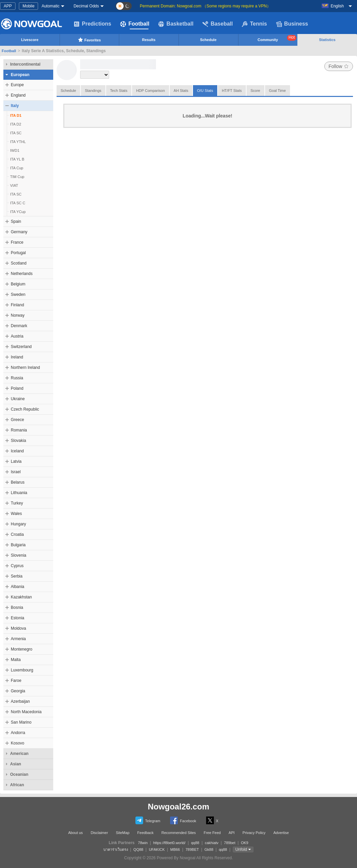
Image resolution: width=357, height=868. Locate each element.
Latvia (16, 461)
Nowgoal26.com (179, 807)
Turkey (17, 503)
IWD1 (15, 150)
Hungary (18, 524)
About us (75, 833)
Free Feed (212, 833)
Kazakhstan (21, 597)
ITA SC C (18, 203)
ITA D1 (16, 115)
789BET (192, 849)
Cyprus (17, 566)
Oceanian (19, 774)
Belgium (18, 284)
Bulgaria (18, 545)
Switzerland (21, 347)
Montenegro (22, 649)
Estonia (18, 618)
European (20, 75)
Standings (93, 91)
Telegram (148, 820)
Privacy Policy (254, 833)
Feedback (145, 833)
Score (255, 91)
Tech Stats (119, 91)
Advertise (281, 833)
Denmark (19, 326)
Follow (339, 66)
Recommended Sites (178, 833)
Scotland (19, 263)
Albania (18, 587)
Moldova (18, 628)
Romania (19, 430)
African (17, 785)
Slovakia (18, 441)
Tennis (254, 24)
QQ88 (138, 849)
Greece (17, 420)
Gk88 (209, 849)
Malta (16, 660)
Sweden (18, 294)
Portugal (18, 253)
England (18, 95)
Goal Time (278, 91)
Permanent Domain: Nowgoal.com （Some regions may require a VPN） (205, 6)
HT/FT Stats (232, 91)
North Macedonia (26, 712)
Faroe (16, 681)
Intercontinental (25, 64)
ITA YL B (17, 159)
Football (135, 24)
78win (143, 843)
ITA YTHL (18, 142)
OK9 (245, 843)
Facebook (183, 820)
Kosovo (18, 743)
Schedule (208, 40)
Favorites (89, 40)
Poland (17, 388)
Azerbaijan (20, 701)
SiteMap (123, 833)
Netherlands (22, 274)
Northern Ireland (25, 368)
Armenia (18, 639)
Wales (16, 514)
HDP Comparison (150, 91)
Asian (16, 764)
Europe (17, 85)
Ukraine (18, 399)
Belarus (18, 482)
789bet (230, 843)
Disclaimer (99, 833)
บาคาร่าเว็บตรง (116, 849)
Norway (18, 315)
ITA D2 (16, 124)
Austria (17, 336)
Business (292, 24)
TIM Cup (17, 177)
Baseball (218, 24)
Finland (17, 305)
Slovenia (19, 555)
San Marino (21, 722)
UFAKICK (157, 849)
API (232, 833)
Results (149, 40)
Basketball (176, 24)
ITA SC (16, 133)
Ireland (17, 357)
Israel (16, 472)
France (17, 242)
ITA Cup (17, 168)
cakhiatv (212, 843)
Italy (15, 106)
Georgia (18, 691)
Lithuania (19, 493)
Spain (16, 221)
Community (277, 38)
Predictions (92, 24)
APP (8, 6)
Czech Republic (25, 409)
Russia (17, 378)
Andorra (18, 733)
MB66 (175, 849)
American (19, 754)
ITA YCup (18, 212)
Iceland (17, 451)
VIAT (14, 185)
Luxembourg (22, 670)
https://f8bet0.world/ (169, 843)
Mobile (28, 6)
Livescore (30, 40)
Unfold (241, 849)
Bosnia (17, 607)
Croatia (17, 534)
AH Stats (181, 91)
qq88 (195, 843)
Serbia (17, 576)
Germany (19, 232)
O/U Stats (205, 91)
